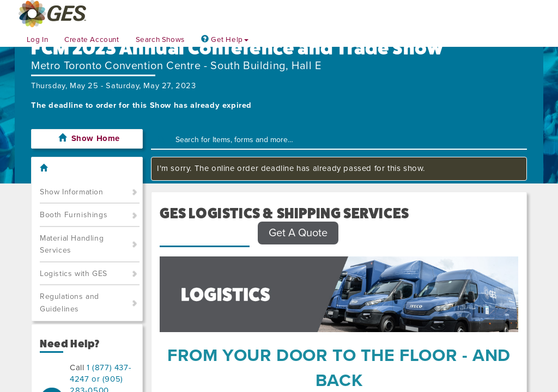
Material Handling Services (72, 244)
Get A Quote (298, 233)
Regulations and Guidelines (69, 303)
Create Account (92, 40)
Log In (38, 40)
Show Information (72, 192)
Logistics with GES (74, 274)
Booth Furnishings (74, 215)
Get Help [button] (225, 40)
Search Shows (160, 40)
